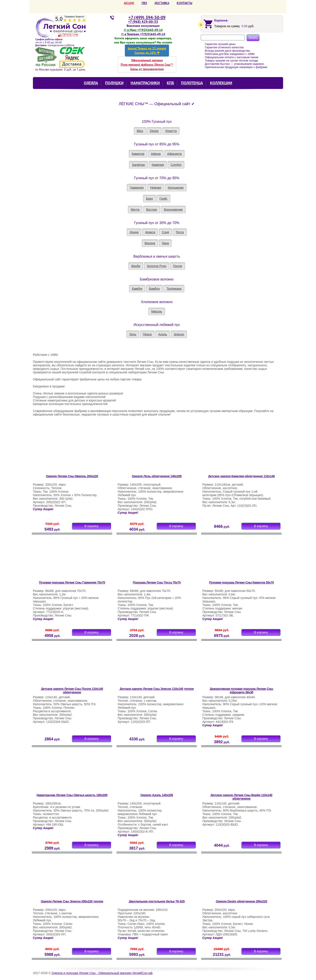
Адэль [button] (163, 334)
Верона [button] (150, 243)
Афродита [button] (174, 154)
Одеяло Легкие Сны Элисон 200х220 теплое (72, 901)
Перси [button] (147, 334)
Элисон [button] (179, 334)
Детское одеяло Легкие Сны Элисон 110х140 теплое (157, 689)
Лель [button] (133, 334)
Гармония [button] (137, 188)
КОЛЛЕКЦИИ (221, 83)
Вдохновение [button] (173, 210)
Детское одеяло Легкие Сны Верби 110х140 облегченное (241, 797)
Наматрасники (145, 83)
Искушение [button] (176, 188)
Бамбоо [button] (154, 289)
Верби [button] (136, 266)
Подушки (114, 83)
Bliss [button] (140, 131)
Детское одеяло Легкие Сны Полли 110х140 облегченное (72, 691)
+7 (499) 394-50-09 (147, 17)
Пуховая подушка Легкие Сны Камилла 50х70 (241, 582)
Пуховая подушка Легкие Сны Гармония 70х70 (72, 582)
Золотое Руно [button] (157, 266)
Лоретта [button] (171, 131)
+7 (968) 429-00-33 (143, 22)
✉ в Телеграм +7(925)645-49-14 (143, 34)
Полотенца (192, 83)
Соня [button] (165, 232)
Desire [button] (154, 131)
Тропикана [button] (174, 289)
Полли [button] (178, 266)
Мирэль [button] (157, 311)
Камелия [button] (158, 165)
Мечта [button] (135, 210)
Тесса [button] (180, 232)
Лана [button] (165, 243)
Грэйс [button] (163, 199)
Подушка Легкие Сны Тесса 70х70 (157, 582)
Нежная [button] (156, 188)
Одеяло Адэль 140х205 (157, 795)
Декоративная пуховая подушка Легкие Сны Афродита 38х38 (241, 691)
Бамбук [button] (137, 289)
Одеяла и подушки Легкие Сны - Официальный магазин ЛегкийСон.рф (102, 973)
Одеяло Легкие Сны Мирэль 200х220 (72, 476)
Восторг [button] (152, 210)
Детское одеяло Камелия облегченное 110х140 (241, 476)
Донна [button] (134, 232)
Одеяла (91, 83)
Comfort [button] (176, 165)
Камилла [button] (138, 154)
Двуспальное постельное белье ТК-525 (157, 901)
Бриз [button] (149, 199)
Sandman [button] (138, 165)
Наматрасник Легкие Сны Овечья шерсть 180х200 (72, 795)
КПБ (170, 83)
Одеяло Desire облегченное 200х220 (241, 901)
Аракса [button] (150, 232)
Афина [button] (156, 154)
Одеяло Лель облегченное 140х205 (157, 476)
